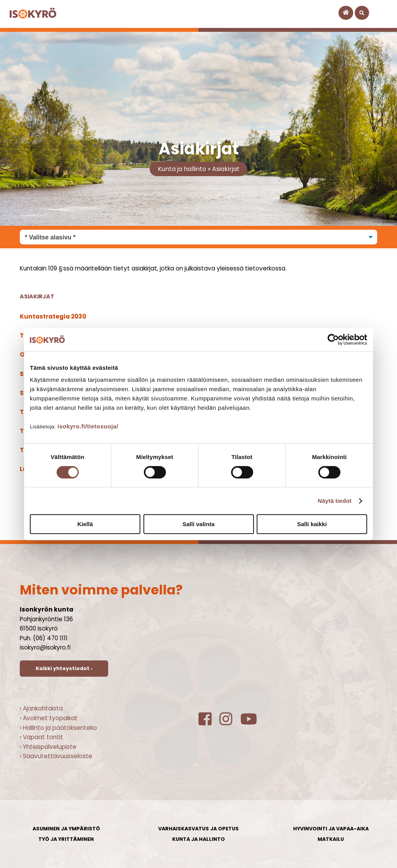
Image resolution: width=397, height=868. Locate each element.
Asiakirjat (226, 169)
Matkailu (331, 839)
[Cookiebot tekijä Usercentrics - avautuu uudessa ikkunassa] (333, 340)
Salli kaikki (312, 524)
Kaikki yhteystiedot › (64, 668)
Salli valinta (199, 524)
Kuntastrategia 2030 (53, 316)
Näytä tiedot (335, 501)
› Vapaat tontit (41, 737)
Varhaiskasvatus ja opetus (198, 829)
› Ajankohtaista (41, 708)
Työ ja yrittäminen (66, 839)
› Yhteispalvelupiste (48, 747)
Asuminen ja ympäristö (66, 829)
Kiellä (85, 524)
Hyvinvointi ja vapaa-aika (331, 829)
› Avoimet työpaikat (49, 718)
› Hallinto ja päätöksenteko (58, 728)
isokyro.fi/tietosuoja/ (88, 426)
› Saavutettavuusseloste (56, 756)
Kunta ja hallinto (182, 169)
